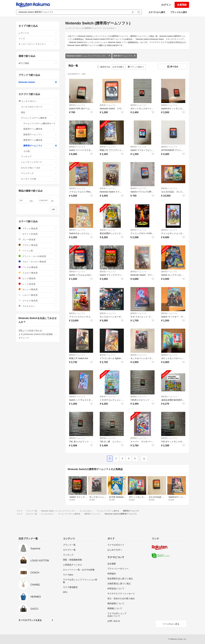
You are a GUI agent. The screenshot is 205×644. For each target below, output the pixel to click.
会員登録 (182, 5)
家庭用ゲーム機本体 (39, 129)
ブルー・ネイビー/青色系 (38, 262)
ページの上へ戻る (171, 624)
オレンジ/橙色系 (38, 289)
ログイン (166, 5)
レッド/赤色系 (38, 284)
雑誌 (39, 112)
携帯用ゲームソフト (125, 56)
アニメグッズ (39, 173)
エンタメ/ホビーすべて (39, 107)
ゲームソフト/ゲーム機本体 (39, 118)
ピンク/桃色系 (38, 278)
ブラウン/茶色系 (38, 245)
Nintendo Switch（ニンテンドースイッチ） (88, 56)
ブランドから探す (179, 12)
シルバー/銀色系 (38, 295)
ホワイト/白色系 (38, 234)
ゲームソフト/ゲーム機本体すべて (40, 124)
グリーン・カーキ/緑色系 (38, 256)
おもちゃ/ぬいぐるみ (39, 168)
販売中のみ (104, 67)
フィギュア (39, 156)
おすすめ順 (118, 67)
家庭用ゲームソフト (40, 134)
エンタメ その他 (39, 179)
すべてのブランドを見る (30, 620)
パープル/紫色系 (38, 267)
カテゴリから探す (157, 12)
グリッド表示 (136, 67)
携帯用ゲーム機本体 (40, 140)
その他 (40, 151)
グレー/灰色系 (38, 239)
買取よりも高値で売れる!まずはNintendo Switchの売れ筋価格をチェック (38, 334)
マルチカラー (38, 306)
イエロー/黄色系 (38, 273)
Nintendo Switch (38, 82)
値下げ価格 (38, 63)
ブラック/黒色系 (38, 228)
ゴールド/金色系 (38, 301)
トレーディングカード (39, 162)
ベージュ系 (38, 251)
